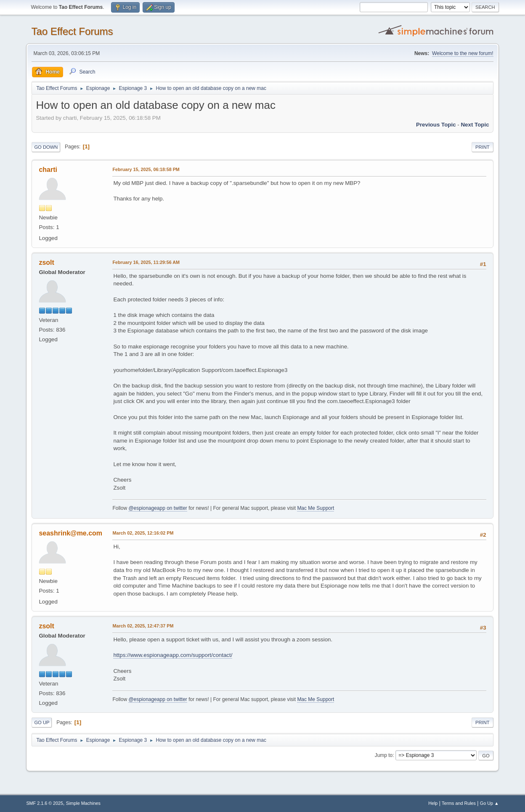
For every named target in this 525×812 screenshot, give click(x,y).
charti (48, 170)
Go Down (46, 147)
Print (483, 147)
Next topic (475, 125)
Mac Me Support (316, 508)
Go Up (42, 722)
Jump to (384, 755)
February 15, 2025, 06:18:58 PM (146, 169)
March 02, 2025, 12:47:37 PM (143, 626)
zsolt (46, 262)
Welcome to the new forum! (463, 53)
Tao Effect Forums (72, 31)
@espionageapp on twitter (158, 508)
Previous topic (436, 125)
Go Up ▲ (489, 803)
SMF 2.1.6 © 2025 (45, 803)
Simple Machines (83, 803)
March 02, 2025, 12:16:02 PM (143, 533)
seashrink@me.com (70, 533)
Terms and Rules (459, 803)
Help (433, 803)
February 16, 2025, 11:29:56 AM (146, 262)
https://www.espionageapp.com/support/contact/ (173, 655)
